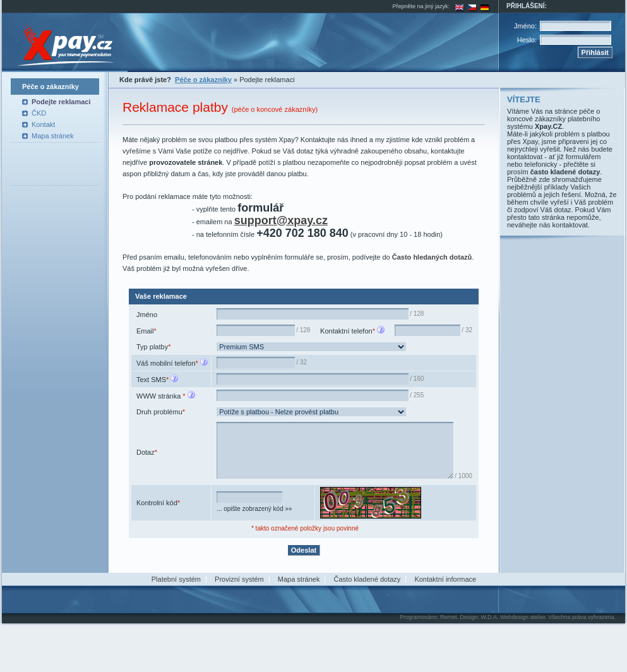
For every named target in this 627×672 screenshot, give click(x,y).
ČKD (39, 113)
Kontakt (43, 124)
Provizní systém (239, 620)
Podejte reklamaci (61, 102)
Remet (449, 657)
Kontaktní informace (445, 620)
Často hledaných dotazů (432, 257)
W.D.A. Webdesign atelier (513, 657)
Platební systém (176, 620)
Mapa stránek (53, 136)
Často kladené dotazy (367, 620)
